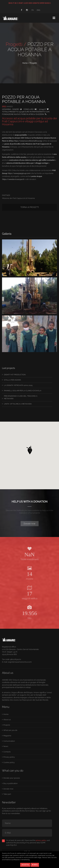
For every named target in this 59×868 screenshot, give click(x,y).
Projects (7, 725)
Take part (7, 794)
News (6, 746)
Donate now (30, 524)
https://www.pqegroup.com (19, 173)
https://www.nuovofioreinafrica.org (28, 141)
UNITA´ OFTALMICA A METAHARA (18, 404)
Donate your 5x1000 (12, 778)
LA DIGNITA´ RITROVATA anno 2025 (18, 385)
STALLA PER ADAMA (12, 380)
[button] (29, 449)
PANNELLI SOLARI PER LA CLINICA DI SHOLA (23, 391)
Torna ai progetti (30, 207)
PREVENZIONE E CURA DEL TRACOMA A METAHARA (21, 397)
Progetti (33, 63)
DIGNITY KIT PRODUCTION (15, 375)
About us (7, 720)
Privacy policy (9, 757)
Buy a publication (10, 783)
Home (25, 63)
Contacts (7, 752)
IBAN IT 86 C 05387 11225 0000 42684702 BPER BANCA (30, 3)
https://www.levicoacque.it (13, 179)
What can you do (10, 730)
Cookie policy (9, 762)
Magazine (7, 736)
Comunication (9, 741)
